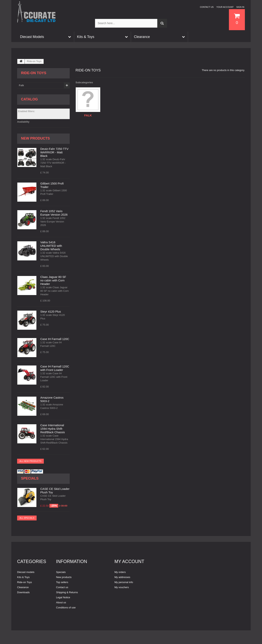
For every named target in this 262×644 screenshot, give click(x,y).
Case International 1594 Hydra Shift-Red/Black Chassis (53, 429)
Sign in (240, 7)
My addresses (122, 577)
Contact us (207, 7)
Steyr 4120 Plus (51, 311)
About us (61, 602)
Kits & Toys (23, 577)
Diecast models (26, 572)
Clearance (23, 587)
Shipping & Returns (67, 592)
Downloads (23, 592)
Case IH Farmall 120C (55, 339)
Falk (21, 85)
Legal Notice (63, 597)
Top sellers (62, 582)
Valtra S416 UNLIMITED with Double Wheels (51, 246)
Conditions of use (66, 608)
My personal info (124, 582)
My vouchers (122, 587)
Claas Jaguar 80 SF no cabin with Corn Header (53, 280)
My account (129, 561)
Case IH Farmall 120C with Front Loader (55, 368)
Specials (30, 478)
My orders (120, 572)
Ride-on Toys (25, 582)
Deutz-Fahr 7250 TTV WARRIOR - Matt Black (54, 152)
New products (35, 138)
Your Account (225, 7)
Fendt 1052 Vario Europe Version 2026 (54, 213)
